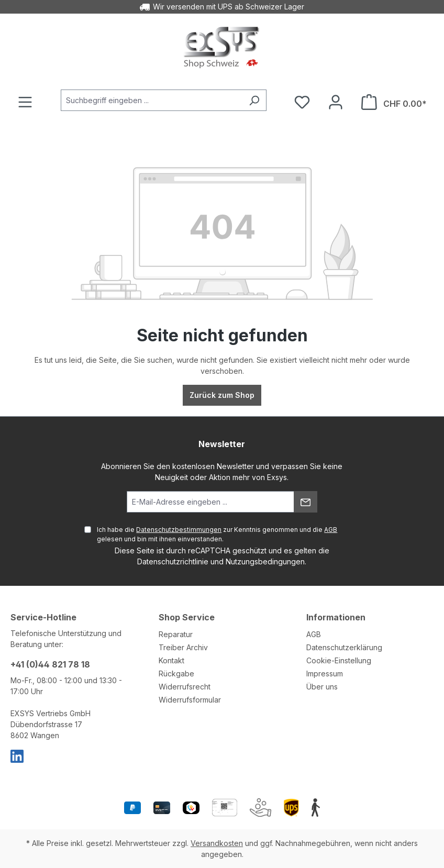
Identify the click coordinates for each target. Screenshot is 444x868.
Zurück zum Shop (222, 395)
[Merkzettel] (302, 102)
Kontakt (171, 660)
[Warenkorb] (394, 102)
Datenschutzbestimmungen (179, 530)
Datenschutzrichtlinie (173, 561)
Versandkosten (217, 843)
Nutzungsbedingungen (265, 561)
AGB (331, 530)
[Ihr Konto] (336, 102)
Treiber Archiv (183, 647)
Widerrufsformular (190, 700)
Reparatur (176, 634)
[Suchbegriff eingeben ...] (152, 100)
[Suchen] (254, 100)
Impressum (325, 674)
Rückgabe (176, 674)
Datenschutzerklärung (344, 647)
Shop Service (187, 617)
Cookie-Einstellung (339, 660)
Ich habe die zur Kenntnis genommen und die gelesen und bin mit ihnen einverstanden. (217, 534)
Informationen (336, 617)
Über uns (322, 687)
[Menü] (25, 102)
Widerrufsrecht (185, 687)
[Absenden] (306, 502)
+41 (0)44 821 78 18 (50, 664)
